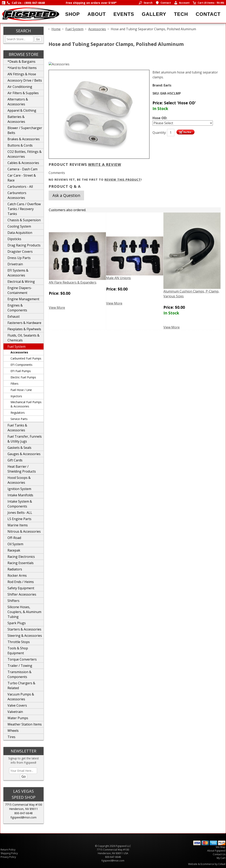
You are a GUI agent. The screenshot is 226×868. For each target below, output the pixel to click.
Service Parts (19, 419)
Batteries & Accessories (16, 119)
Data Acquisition (20, 233)
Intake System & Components (20, 504)
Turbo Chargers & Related (21, 686)
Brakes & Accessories (24, 139)
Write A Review (105, 164)
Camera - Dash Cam (22, 169)
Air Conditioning (20, 87)
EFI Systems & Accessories (18, 273)
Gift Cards (15, 460)
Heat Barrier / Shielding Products (22, 469)
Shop (72, 14)
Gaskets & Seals (19, 448)
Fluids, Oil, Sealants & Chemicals (23, 338)
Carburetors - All (20, 187)
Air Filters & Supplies (23, 93)
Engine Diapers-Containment (20, 290)
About (97, 14)
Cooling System (19, 226)
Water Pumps (18, 718)
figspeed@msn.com (23, 817)
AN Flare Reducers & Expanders (73, 282)
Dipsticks (14, 239)
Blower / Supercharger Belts (25, 130)
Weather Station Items (25, 724)
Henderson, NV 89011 (23, 809)
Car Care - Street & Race (22, 178)
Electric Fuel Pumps (23, 377)
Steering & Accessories (25, 636)
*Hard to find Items (22, 68)
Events (124, 14)
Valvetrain (15, 712)
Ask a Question (66, 195)
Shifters (13, 601)
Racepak (14, 550)
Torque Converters (22, 659)
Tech (181, 14)
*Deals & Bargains (21, 62)
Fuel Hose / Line (21, 390)
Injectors (16, 396)
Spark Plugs (17, 623)
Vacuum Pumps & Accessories (21, 697)
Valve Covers (17, 705)
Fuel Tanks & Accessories (17, 428)
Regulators (18, 413)
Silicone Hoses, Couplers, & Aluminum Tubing (24, 612)
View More (57, 308)
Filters (14, 384)
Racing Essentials (21, 563)
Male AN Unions (118, 278)
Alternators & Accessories (18, 102)
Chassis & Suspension (24, 220)
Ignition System (19, 489)
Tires (11, 737)
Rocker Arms (17, 575)
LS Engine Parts (19, 519)
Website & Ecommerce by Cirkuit (207, 864)
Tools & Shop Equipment (18, 651)
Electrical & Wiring (21, 282)
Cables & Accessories (23, 163)
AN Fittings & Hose (22, 74)
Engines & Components (17, 308)
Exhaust (14, 316)
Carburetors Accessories (17, 195)
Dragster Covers (20, 252)
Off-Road (14, 538)
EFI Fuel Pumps (21, 371)
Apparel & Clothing (22, 110)
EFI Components (21, 365)
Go (38, 39)
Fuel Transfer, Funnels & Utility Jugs (25, 439)
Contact (208, 14)
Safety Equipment (21, 588)
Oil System (15, 544)
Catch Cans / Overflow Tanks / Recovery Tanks (24, 209)
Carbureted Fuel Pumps (26, 358)
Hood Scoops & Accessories (19, 480)
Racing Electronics (21, 557)
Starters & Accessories (24, 629)
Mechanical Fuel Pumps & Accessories (26, 404)
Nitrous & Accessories (24, 531)
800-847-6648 (23, 813)
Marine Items (18, 525)
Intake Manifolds (20, 495)
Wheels (13, 731)
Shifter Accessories (22, 594)
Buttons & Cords (20, 145)
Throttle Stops (19, 642)
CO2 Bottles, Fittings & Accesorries (25, 154)
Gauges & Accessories (24, 454)
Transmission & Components (19, 674)
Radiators (15, 569)
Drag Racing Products (24, 245)
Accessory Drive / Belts (25, 80)
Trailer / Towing (20, 666)
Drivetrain (15, 264)
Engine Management (23, 299)
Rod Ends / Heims (21, 582)
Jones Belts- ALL (20, 513)
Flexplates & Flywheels (24, 329)
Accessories (19, 352)
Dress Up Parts (19, 258)
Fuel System (17, 347)
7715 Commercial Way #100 (24, 805)
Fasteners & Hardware (24, 323)
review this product (123, 180)
